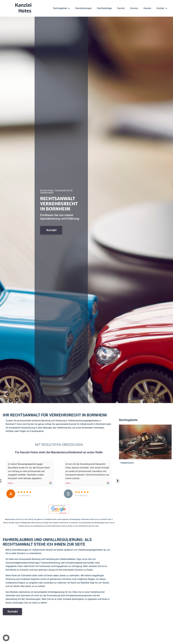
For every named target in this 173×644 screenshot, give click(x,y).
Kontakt (162, 8)
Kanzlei (121, 8)
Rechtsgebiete (61, 8)
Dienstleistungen (83, 8)
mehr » (11, 483)
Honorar (134, 8)
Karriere (147, 8)
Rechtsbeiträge (104, 8)
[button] (6, 638)
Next (118, 481)
